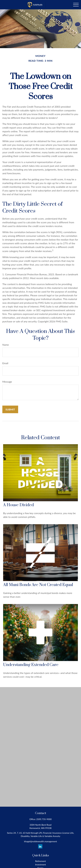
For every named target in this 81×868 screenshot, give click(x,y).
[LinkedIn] (40, 846)
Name (6, 345)
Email (5, 363)
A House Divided (18, 505)
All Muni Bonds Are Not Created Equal (38, 585)
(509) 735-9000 (44, 819)
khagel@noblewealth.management (40, 841)
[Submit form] (10, 409)
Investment (41, 865)
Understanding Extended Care (31, 665)
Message (7, 382)
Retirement (40, 861)
